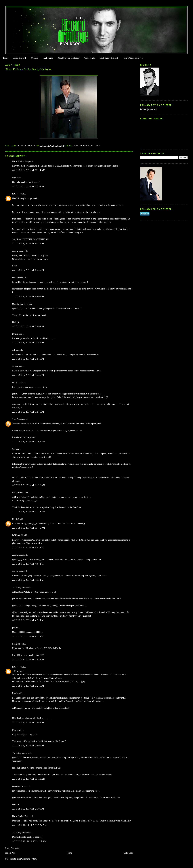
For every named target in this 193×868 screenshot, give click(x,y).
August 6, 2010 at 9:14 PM (28, 636)
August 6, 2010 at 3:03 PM (28, 548)
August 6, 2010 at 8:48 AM (28, 375)
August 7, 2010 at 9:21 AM (28, 686)
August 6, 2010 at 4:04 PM (28, 564)
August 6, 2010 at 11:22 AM (29, 485)
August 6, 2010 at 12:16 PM (29, 528)
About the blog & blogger (69, 58)
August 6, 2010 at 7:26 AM (28, 343)
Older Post (128, 853)
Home (6, 58)
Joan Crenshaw (19, 419)
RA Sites (34, 58)
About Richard (19, 58)
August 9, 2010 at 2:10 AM (28, 809)
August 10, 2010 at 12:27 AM (29, 825)
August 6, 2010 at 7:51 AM (28, 359)
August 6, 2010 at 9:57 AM (28, 412)
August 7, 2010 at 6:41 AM (28, 659)
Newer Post (10, 853)
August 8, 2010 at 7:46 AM (28, 723)
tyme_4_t (16, 194)
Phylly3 (16, 519)
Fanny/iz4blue (18, 493)
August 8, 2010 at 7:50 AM (28, 746)
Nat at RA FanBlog (20, 161)
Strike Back (94, 146)
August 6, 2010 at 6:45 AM (28, 270)
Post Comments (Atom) (27, 859)
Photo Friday (80, 146)
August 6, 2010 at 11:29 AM (29, 512)
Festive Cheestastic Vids (133, 58)
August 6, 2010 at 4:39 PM (28, 620)
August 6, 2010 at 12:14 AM (29, 170)
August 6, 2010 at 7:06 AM (28, 326)
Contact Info (90, 58)
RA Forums (48, 58)
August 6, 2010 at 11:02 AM (29, 442)
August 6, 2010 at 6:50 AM (28, 297)
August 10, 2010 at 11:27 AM (29, 841)
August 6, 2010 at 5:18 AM (28, 244)
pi (13, 628)
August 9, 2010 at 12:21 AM (29, 779)
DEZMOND (18, 535)
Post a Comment (12, 848)
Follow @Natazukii (149, 109)
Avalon (15, 366)
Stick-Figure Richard (109, 58)
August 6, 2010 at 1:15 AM (28, 186)
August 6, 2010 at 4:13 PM (28, 580)
